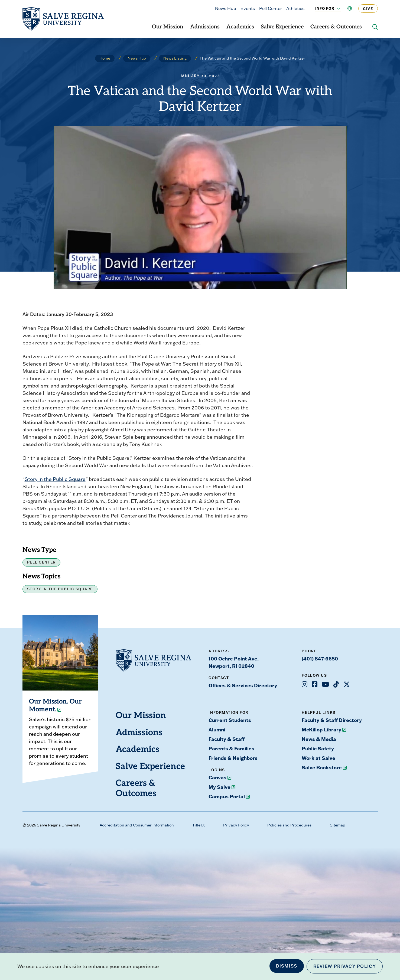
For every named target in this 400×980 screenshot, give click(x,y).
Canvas (217, 777)
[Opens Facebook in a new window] (315, 684)
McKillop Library (321, 730)
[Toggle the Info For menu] (336, 8)
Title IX (199, 825)
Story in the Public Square (55, 479)
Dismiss (287, 966)
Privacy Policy (236, 825)
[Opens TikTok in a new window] (336, 684)
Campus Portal (227, 796)
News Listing (175, 58)
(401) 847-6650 (320, 659)
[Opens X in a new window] (347, 684)
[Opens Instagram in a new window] (305, 684)
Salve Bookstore (322, 767)
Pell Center (271, 8)
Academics (240, 27)
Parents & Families (231, 748)
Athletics (295, 8)
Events (248, 8)
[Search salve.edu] (375, 27)
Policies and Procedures (289, 825)
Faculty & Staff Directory (332, 720)
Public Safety (318, 748)
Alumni (217, 730)
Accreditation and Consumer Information (137, 825)
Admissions (205, 27)
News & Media (319, 739)
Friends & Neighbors (233, 758)
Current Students (230, 720)
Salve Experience (282, 27)
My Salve (219, 787)
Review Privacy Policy (345, 966)
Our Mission (168, 27)
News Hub (226, 8)
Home (105, 58)
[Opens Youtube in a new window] (325, 684)
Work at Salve (318, 758)
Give (368, 9)
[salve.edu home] (63, 19)
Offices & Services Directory (243, 685)
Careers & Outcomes (336, 27)
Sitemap (338, 825)
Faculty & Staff (227, 739)
